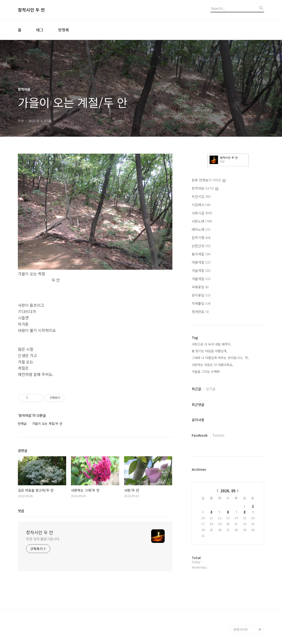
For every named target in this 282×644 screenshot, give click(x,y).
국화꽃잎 (200, 287)
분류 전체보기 (209, 180)
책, (247, 358)
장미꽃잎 (201, 295)
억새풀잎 (201, 303)
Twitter (219, 435)
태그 (40, 30)
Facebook (200, 435)
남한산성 (201, 246)
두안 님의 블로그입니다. (43, 539)
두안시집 (201, 196)
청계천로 (200, 312)
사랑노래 (202, 221)
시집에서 (201, 205)
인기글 (211, 389)
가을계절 (201, 270)
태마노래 (201, 229)
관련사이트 (241, 629)
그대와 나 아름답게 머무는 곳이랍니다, (217, 358)
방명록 (64, 30)
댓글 (21, 511)
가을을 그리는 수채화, (206, 371)
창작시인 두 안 (31, 10)
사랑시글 (202, 213)
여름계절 (201, 262)
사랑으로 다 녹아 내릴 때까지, (211, 344)
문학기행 (201, 238)
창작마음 (205, 188)
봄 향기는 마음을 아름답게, (210, 351)
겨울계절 (201, 279)
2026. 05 (228, 491)
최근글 (196, 389)
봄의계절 (201, 254)
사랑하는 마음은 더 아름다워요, (212, 365)
